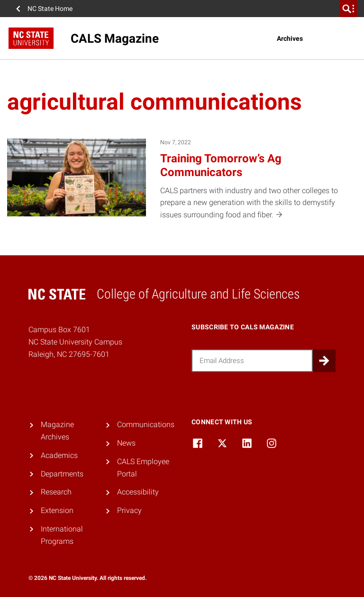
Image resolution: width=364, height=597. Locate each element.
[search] (348, 9)
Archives (290, 38)
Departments (62, 474)
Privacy (129, 510)
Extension (57, 510)
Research (56, 492)
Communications (146, 424)
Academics (59, 455)
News (126, 443)
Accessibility (138, 492)
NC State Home (50, 9)
